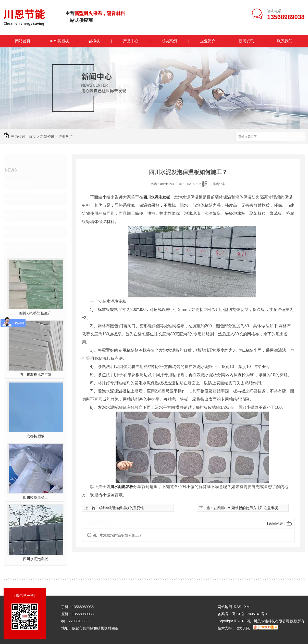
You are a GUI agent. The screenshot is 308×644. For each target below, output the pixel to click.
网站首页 (23, 41)
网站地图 (225, 607)
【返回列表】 (276, 523)
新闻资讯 (246, 41)
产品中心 (131, 41)
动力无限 (243, 628)
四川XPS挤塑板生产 (35, 313)
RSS (238, 607)
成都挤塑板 (35, 436)
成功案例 (169, 41)
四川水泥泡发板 (35, 559)
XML (248, 607)
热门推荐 (20, 248)
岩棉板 (94, 41)
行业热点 (66, 137)
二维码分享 (217, 184)
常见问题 (20, 215)
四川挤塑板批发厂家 (35, 375)
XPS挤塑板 (59, 41)
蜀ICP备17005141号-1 (250, 614)
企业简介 (208, 41)
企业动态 (20, 183)
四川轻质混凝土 (35, 497)
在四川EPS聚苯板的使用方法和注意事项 (246, 508)
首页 (32, 137)
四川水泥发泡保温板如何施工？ (117, 535)
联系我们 (285, 41)
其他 (16, 232)
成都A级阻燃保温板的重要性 (121, 508)
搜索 (296, 137)
